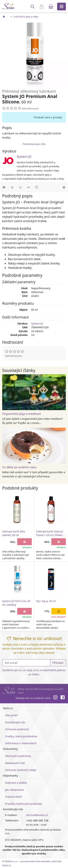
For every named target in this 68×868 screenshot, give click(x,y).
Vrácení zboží (13, 797)
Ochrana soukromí (17, 729)
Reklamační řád (15, 763)
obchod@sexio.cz (37, 815)
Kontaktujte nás (15, 722)
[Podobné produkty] (37, 187)
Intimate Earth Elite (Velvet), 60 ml (14, 533)
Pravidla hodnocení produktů (24, 804)
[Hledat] (33, 8)
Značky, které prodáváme (21, 736)
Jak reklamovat (14, 790)
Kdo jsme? (12, 715)
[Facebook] (63, 698)
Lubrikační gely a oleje (24, 17)
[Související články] (29, 187)
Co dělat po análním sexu (19, 467)
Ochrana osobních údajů (21, 770)
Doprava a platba (16, 783)
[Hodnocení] (20, 187)
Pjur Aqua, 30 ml (46, 601)
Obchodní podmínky (18, 756)
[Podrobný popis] (4, 187)
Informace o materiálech (21, 743)
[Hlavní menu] (61, 7)
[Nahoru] (64, 187)
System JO (24, 157)
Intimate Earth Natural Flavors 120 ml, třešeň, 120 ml (50, 533)
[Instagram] (55, 698)
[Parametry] (12, 187)
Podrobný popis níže (34, 144)
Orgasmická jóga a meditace (21, 414)
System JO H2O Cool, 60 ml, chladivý (16, 603)
